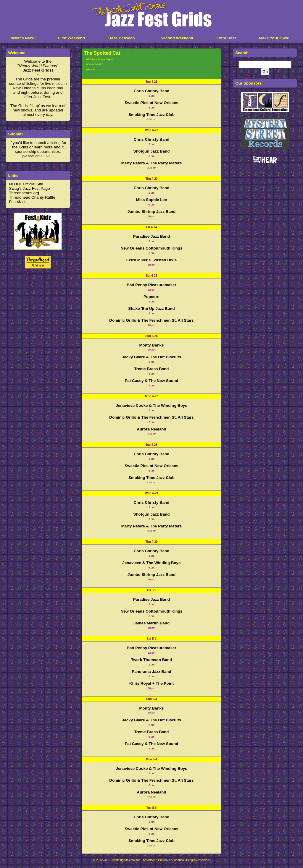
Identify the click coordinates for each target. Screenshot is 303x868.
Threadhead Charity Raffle (32, 197)
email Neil (44, 156)
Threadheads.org (24, 193)
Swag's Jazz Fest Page (29, 188)
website (91, 69)
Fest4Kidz (18, 202)
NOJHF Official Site (26, 184)
